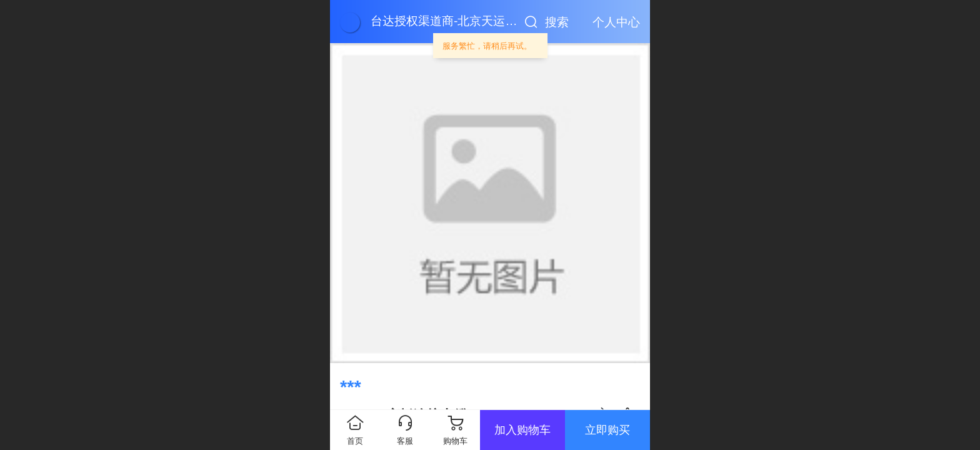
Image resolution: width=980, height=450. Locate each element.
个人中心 (616, 22)
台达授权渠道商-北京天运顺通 (450, 21)
